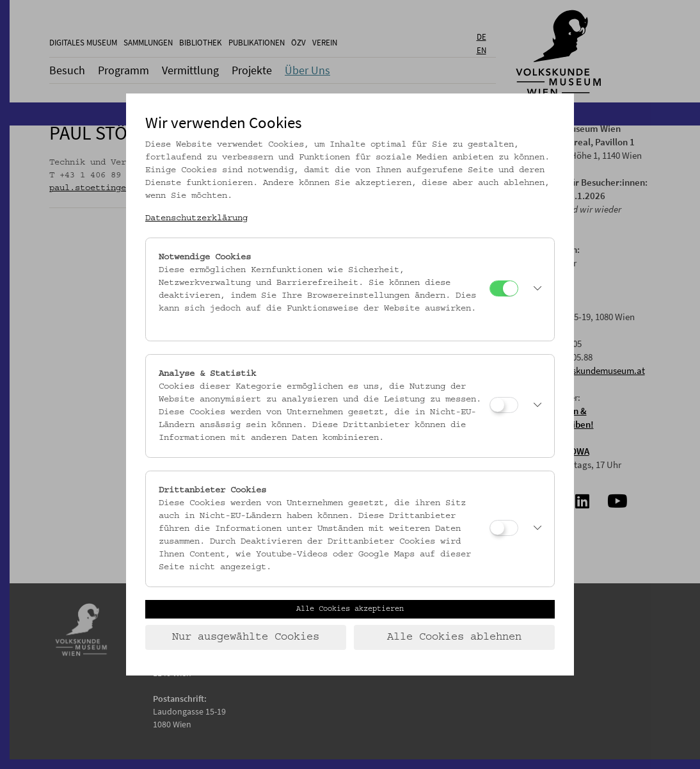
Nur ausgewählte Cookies (246, 637)
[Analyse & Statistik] (504, 405)
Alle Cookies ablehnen (454, 637)
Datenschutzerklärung (196, 218)
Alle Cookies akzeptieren (350, 609)
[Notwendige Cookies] (504, 288)
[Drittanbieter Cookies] (504, 528)
